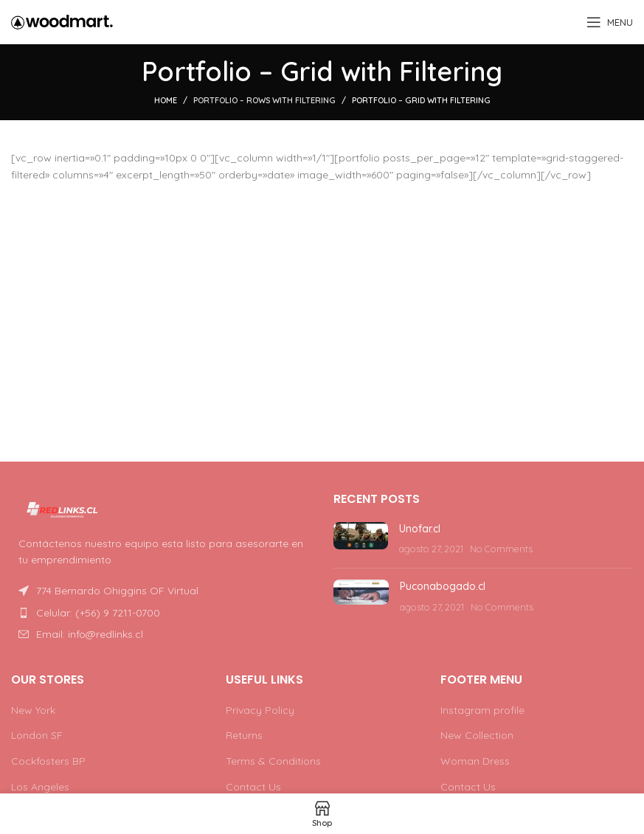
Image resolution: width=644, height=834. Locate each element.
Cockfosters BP (48, 761)
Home (166, 100)
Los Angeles (40, 787)
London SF (37, 735)
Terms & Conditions (273, 761)
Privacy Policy (260, 710)
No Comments (501, 549)
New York (33, 710)
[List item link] (161, 613)
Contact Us (253, 787)
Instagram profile (482, 710)
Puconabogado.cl (443, 586)
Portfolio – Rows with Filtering (264, 100)
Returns (244, 735)
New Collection (477, 735)
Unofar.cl (420, 529)
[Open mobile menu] (610, 22)
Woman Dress (475, 761)
